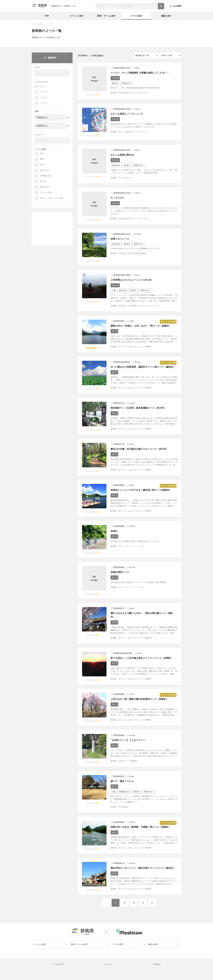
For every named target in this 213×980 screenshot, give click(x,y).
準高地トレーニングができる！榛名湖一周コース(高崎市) (142, 494)
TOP (47, 16)
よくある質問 (176, 6)
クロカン (44, 97)
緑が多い (44, 181)
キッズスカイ (118, 198)
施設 (166, 16)
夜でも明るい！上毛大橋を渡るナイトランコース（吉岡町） (144, 662)
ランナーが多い (46, 192)
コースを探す (118, 953)
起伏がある (45, 170)
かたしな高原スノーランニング (128, 114)
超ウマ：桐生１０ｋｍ (123, 785)
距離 (37, 111)
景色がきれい (46, 187)
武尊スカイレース (120, 239)
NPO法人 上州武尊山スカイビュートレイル (139, 306)
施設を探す (153, 953)
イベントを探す (40, 953)
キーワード (39, 135)
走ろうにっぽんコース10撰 (51, 198)
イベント (77, 16)
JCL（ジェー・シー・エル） (132, 550)
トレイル (44, 103)
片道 (42, 165)
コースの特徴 (40, 149)
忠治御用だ (124, 811)
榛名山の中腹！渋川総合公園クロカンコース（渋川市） (141, 453)
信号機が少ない (46, 176)
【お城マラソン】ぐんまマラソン (129, 744)
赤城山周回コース (120, 576)
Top (33, 24)
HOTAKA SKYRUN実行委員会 (133, 253)
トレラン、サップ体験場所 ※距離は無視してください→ (141, 73)
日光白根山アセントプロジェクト (134, 93)
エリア (37, 67)
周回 (42, 159)
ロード (43, 86)
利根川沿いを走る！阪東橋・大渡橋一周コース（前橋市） (142, 831)
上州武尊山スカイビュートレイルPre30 (132, 280)
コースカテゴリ (41, 82)
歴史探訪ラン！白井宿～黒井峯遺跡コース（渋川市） (140, 412)
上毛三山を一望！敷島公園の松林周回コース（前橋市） (141, 703)
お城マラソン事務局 (128, 765)
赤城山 (114, 535)
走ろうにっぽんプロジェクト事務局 (135, 347)
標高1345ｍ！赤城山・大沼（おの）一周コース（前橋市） (143, 326)
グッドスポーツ (126, 178)
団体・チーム (106, 16)
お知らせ (108, 974)
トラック (44, 92)
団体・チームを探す (80, 953)
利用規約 (157, 974)
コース (136, 16)
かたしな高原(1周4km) (123, 155)
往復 (42, 153)
